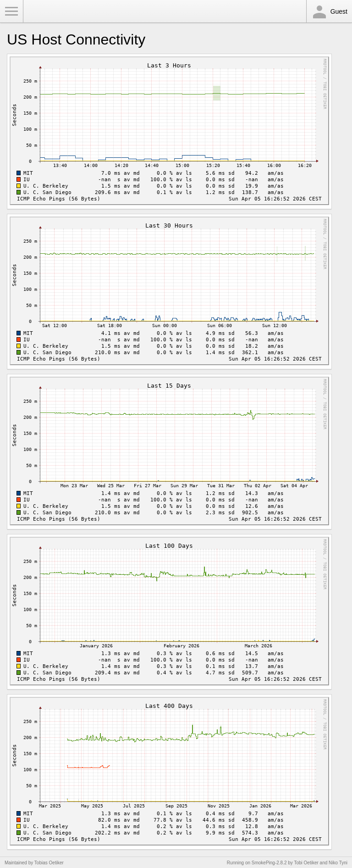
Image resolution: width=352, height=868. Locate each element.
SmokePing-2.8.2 (269, 863)
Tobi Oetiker (306, 863)
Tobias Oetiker (49, 863)
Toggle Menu (11, 11)
